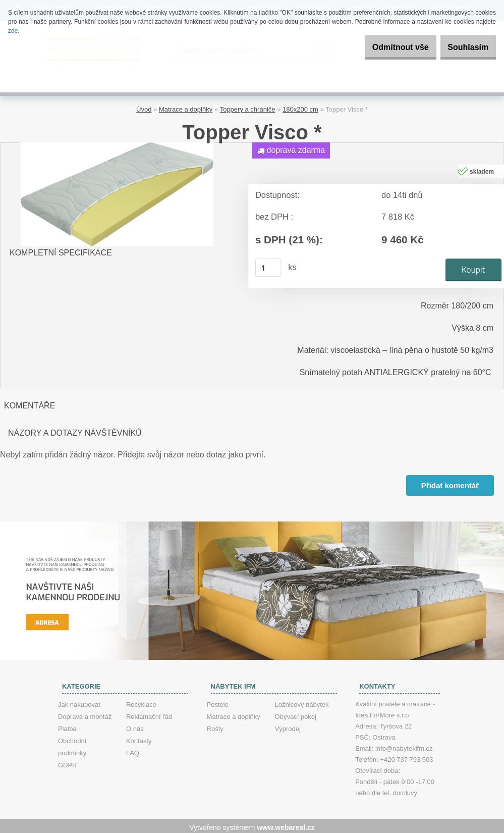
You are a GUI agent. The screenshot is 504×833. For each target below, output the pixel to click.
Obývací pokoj (296, 714)
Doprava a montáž (85, 714)
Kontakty (139, 738)
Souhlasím (463, 47)
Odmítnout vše (385, 47)
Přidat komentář (449, 482)
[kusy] (268, 265)
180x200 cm (300, 106)
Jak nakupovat (79, 701)
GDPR (68, 762)
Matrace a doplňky (186, 106)
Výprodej (288, 726)
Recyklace (141, 701)
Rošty (215, 726)
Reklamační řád (149, 714)
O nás (135, 726)
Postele (218, 701)
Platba (67, 726)
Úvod (144, 106)
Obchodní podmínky (72, 744)
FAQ (133, 750)
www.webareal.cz (286, 824)
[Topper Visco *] (117, 143)
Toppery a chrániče (248, 106)
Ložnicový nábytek (302, 701)
